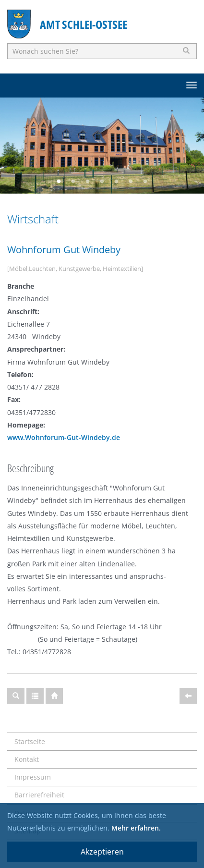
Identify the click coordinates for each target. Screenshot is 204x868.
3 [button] (88, 182)
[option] (102, 146)
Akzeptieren (102, 852)
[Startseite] (54, 696)
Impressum (33, 777)
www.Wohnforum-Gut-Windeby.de (64, 437)
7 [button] (145, 182)
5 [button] (117, 182)
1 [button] (59, 182)
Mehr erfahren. (136, 828)
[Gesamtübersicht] (35, 696)
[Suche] (16, 696)
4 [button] (102, 182)
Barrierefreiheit (39, 795)
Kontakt (27, 759)
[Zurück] (188, 696)
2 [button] (73, 182)
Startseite (30, 741)
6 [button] (131, 182)
